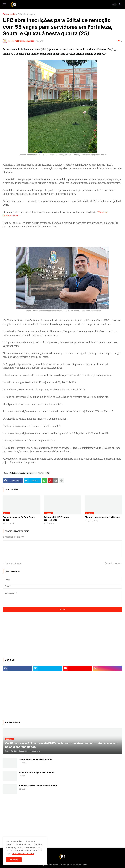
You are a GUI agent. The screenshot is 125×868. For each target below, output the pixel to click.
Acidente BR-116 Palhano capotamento (56, 518)
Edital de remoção (26, 14)
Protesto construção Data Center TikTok (19, 518)
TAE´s (41, 473)
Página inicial (9, 14)
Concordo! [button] (14, 860)
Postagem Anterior (13, 563)
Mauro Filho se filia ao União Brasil (36, 759)
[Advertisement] (25, 635)
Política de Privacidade (23, 854)
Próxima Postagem (112, 563)
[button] (4, 4)
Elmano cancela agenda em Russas (102, 517)
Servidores (32, 473)
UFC (48, 473)
